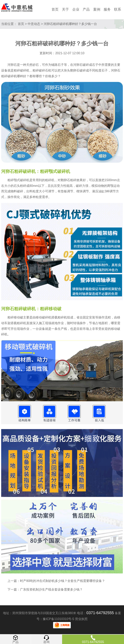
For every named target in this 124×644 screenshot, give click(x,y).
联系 (118, 9)
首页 (55, 9)
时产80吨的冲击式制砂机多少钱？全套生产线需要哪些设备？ (62, 581)
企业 (76, 9)
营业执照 (81, 619)
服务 (107, 9)
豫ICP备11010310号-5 (58, 619)
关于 (65, 9)
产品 (86, 9)
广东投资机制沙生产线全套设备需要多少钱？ (51, 589)
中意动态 (34, 24)
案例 (97, 9)
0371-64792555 (100, 613)
